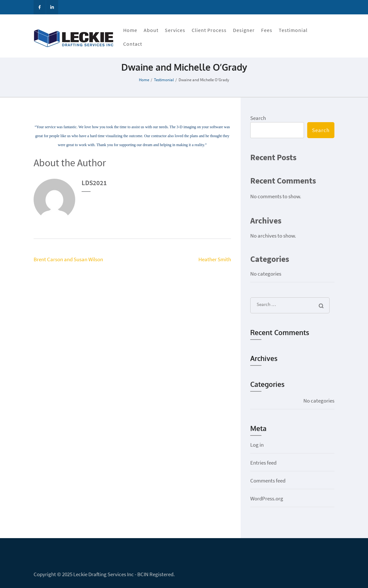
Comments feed (268, 481)
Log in (257, 445)
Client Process (209, 30)
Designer (244, 30)
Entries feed (263, 463)
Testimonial (293, 30)
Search (258, 118)
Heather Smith (215, 259)
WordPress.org (267, 498)
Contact (133, 44)
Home (130, 30)
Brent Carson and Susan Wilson (68, 259)
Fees (267, 30)
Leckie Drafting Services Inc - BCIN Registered (123, 574)
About (151, 30)
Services (175, 30)
